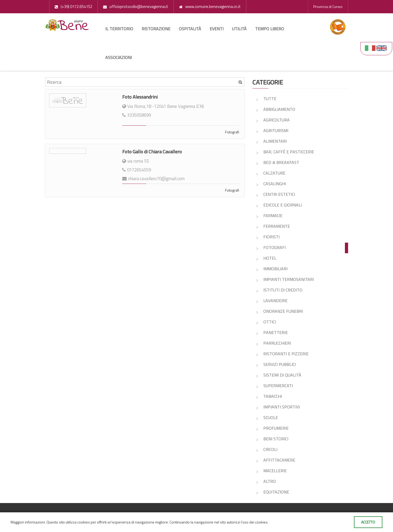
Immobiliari (275, 269)
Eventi (217, 29)
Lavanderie (275, 301)
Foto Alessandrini (140, 97)
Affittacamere (279, 460)
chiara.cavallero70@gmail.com (156, 179)
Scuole (271, 417)
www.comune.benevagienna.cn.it (213, 7)
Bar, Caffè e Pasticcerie (289, 152)
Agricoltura (276, 120)
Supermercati (278, 386)
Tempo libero (270, 29)
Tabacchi (273, 396)
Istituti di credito (283, 290)
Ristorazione (156, 29)
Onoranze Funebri (283, 311)
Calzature (274, 173)
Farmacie (273, 216)
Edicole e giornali (283, 205)
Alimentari (275, 141)
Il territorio (119, 29)
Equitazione (276, 492)
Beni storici (276, 439)
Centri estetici (279, 194)
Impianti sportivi (282, 407)
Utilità (239, 29)
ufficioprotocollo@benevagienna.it (139, 7)
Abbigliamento (279, 109)
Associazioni (119, 57)
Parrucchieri (277, 343)
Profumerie (276, 428)
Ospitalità (190, 29)
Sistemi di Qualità (282, 375)
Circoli (270, 449)
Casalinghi (275, 184)
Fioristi (271, 237)
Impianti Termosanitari (289, 279)
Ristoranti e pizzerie (286, 354)
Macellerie (275, 471)
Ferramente (277, 226)
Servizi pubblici (280, 364)
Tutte (270, 99)
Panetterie (276, 332)
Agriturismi (276, 130)
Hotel (270, 258)
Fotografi (232, 132)
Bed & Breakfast (281, 162)
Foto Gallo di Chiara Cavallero (152, 152)
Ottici (270, 322)
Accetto (368, 522)
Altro (270, 481)
